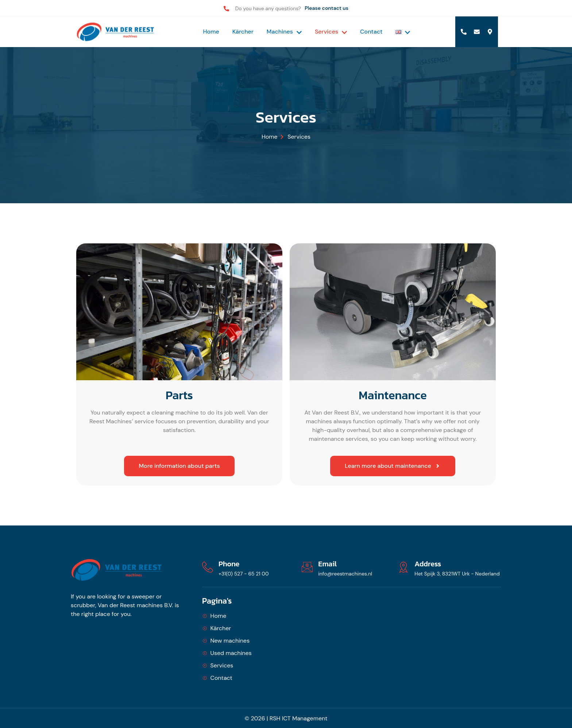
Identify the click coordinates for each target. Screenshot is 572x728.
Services (331, 32)
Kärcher (243, 32)
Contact (371, 32)
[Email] (307, 567)
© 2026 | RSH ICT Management (286, 718)
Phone (229, 564)
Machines (284, 32)
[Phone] (208, 567)
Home (211, 32)
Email (327, 564)
